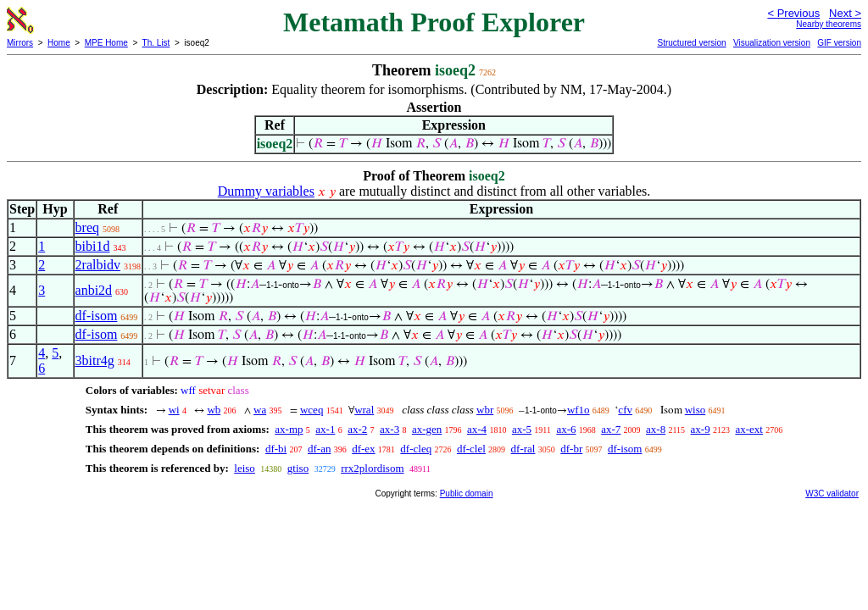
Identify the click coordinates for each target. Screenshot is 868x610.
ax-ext (748, 429)
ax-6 (566, 429)
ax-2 (357, 429)
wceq (312, 410)
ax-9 (701, 429)
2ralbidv (98, 265)
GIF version (839, 43)
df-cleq (416, 449)
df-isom (97, 316)
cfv (625, 410)
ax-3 (389, 429)
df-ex (363, 449)
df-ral (523, 449)
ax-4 (477, 429)
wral (364, 410)
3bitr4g (95, 360)
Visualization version (772, 43)
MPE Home (106, 43)
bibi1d (93, 246)
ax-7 (611, 429)
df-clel (471, 449)
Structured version (691, 43)
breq (87, 227)
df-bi (276, 449)
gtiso (298, 468)
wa (260, 410)
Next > (845, 13)
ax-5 (522, 429)
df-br (571, 449)
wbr (485, 410)
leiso (245, 468)
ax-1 (325, 429)
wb (214, 410)
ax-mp (289, 429)
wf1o (579, 410)
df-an (319, 449)
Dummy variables (266, 191)
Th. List (156, 43)
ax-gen (427, 429)
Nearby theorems (829, 24)
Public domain (467, 494)
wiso (696, 410)
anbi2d (94, 290)
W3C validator (832, 494)
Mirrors (20, 43)
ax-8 (656, 429)
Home (59, 43)
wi (174, 410)
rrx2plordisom (372, 468)
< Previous (793, 13)
